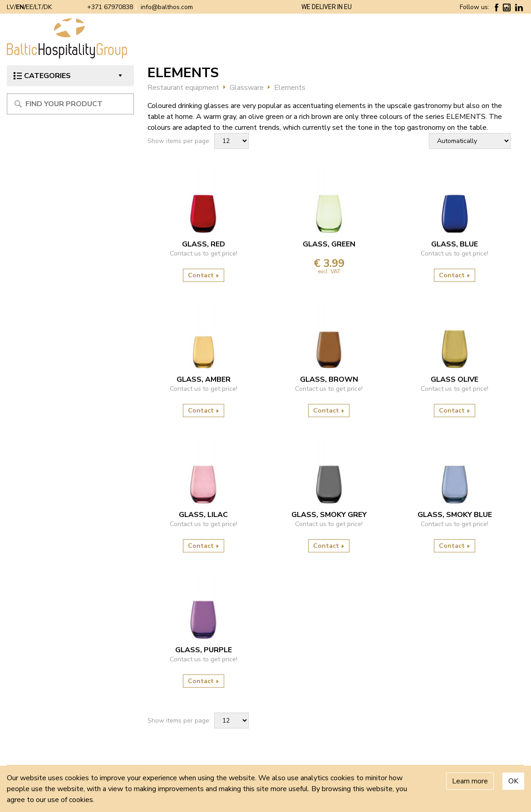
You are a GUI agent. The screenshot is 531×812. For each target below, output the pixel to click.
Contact (204, 275)
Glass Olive (455, 379)
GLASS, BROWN (329, 379)
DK (48, 7)
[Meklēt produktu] (70, 104)
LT (38, 7)
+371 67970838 (110, 7)
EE (29, 7)
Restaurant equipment (183, 88)
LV (10, 7)
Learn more (470, 781)
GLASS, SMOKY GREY (329, 515)
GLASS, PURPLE (204, 650)
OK (513, 781)
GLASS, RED (204, 244)
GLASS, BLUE (455, 244)
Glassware (247, 88)
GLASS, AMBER (204, 379)
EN (20, 7)
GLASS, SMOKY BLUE (455, 515)
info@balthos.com (167, 7)
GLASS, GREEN (329, 244)
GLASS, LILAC (203, 515)
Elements (290, 88)
